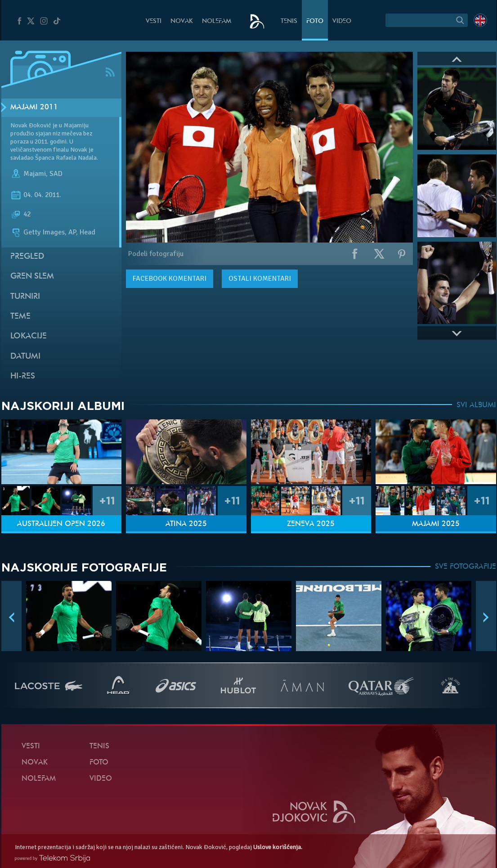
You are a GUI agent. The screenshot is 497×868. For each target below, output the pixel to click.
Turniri (25, 297)
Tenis (289, 21)
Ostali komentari (260, 279)
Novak (182, 21)
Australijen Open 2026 (61, 524)
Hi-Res (23, 376)
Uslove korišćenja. (278, 847)
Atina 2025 (186, 524)
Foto (315, 21)
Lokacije (29, 336)
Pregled (27, 257)
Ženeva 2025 (311, 524)
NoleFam (217, 21)
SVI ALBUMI (476, 405)
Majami (35, 174)
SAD (56, 174)
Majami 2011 (34, 108)
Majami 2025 (436, 524)
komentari (170, 279)
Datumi (25, 357)
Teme (20, 317)
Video (342, 21)
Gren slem (32, 277)
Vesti (154, 21)
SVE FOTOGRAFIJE (466, 567)
